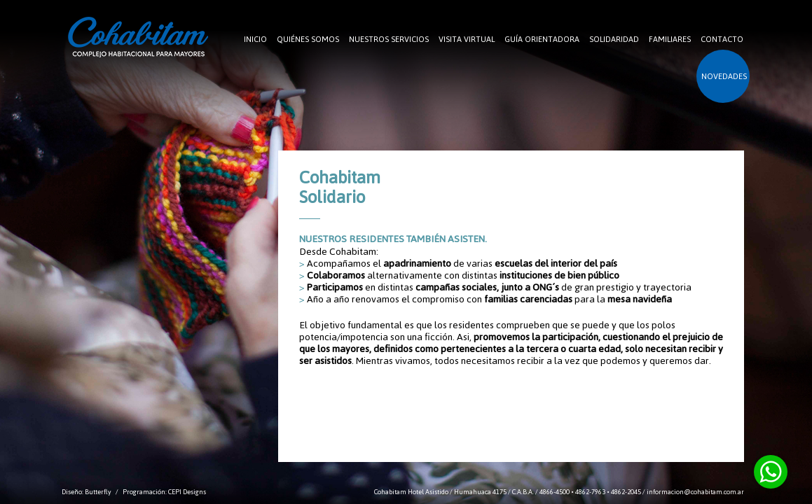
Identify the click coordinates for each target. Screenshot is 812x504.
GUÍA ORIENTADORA (542, 39)
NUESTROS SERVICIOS (389, 39)
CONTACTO (722, 39)
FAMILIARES (670, 39)
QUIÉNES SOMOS (308, 39)
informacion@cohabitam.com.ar (695, 492)
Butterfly (98, 492)
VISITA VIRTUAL (467, 39)
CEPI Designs (187, 492)
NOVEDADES (724, 76)
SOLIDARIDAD (614, 39)
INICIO (255, 39)
